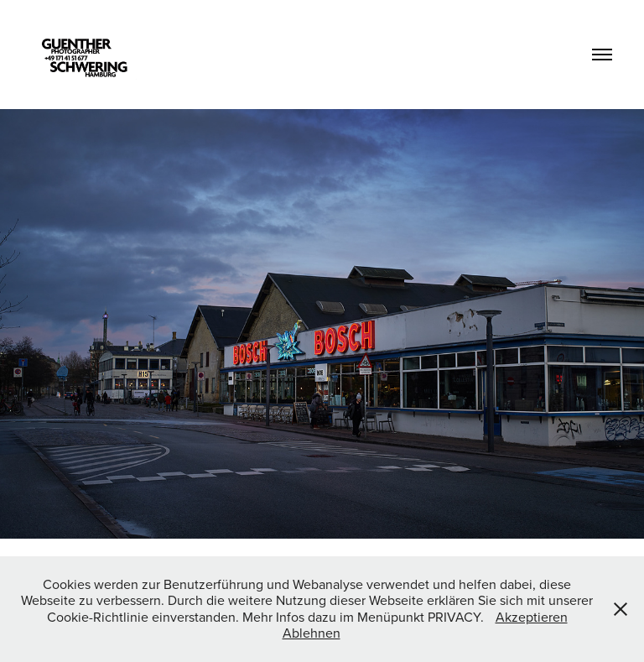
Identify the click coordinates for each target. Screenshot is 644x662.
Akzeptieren (532, 617)
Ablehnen (312, 633)
